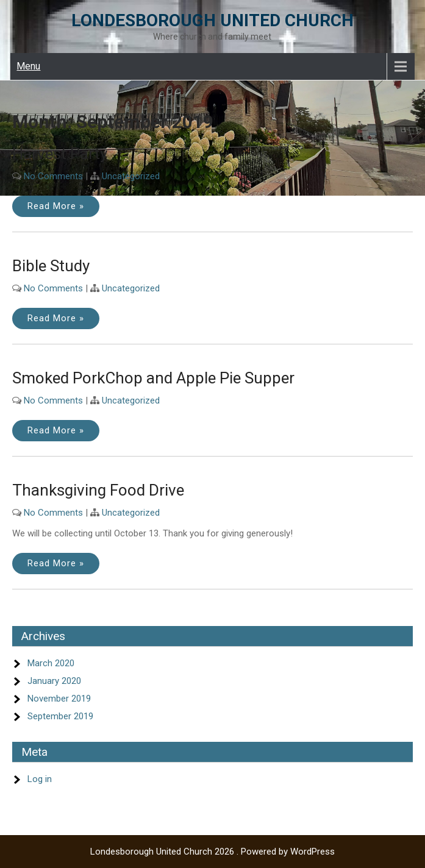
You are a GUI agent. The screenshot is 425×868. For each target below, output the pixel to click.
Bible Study (51, 266)
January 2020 (54, 681)
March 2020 (51, 663)
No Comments (53, 176)
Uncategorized (131, 176)
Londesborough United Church (212, 20)
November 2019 (59, 699)
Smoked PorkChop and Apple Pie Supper (153, 378)
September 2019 (60, 716)
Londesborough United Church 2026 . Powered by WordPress (212, 852)
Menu (28, 66)
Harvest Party (60, 154)
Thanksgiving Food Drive (98, 490)
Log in (40, 779)
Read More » (56, 206)
